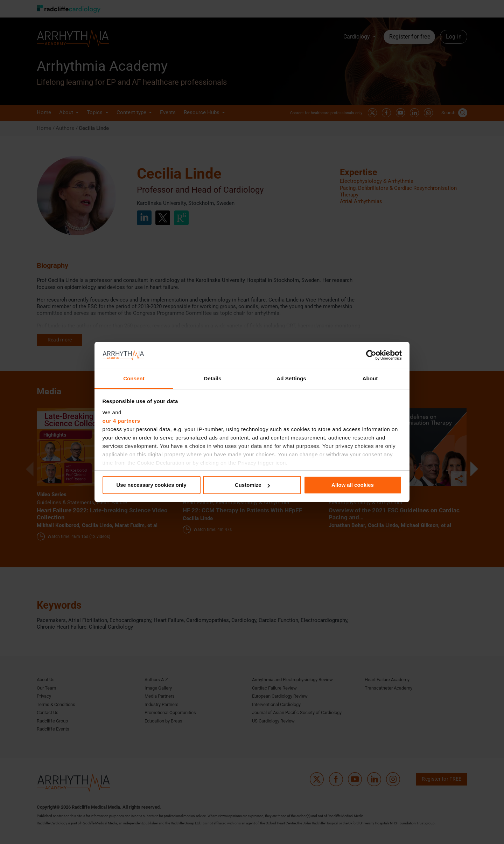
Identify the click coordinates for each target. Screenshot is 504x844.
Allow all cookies (353, 485)
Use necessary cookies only (151, 485)
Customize (252, 485)
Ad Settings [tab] (291, 378)
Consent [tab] (134, 378)
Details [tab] (213, 378)
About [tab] (370, 378)
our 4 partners (121, 421)
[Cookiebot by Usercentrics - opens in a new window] (371, 355)
